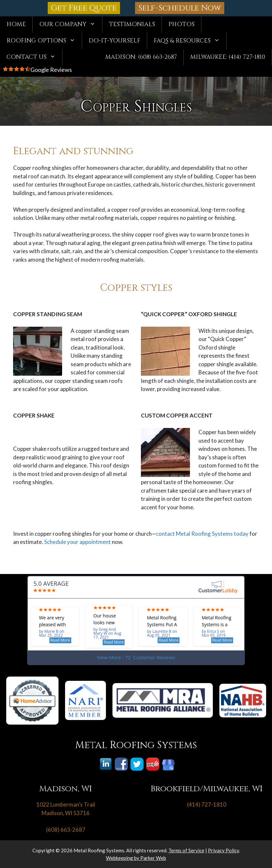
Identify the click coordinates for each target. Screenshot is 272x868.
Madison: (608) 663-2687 (141, 57)
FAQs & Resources (190, 41)
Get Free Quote (84, 8)
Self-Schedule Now (180, 8)
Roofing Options (44, 41)
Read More (60, 640)
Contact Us (34, 57)
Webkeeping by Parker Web (136, 858)
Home (16, 24)
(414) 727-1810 (207, 804)
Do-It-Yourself (114, 41)
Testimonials (132, 24)
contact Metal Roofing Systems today (202, 534)
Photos (181, 24)
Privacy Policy (223, 850)
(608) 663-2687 (66, 830)
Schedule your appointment (77, 542)
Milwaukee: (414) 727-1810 (228, 57)
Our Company (71, 25)
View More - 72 (136, 657)
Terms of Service (186, 850)
